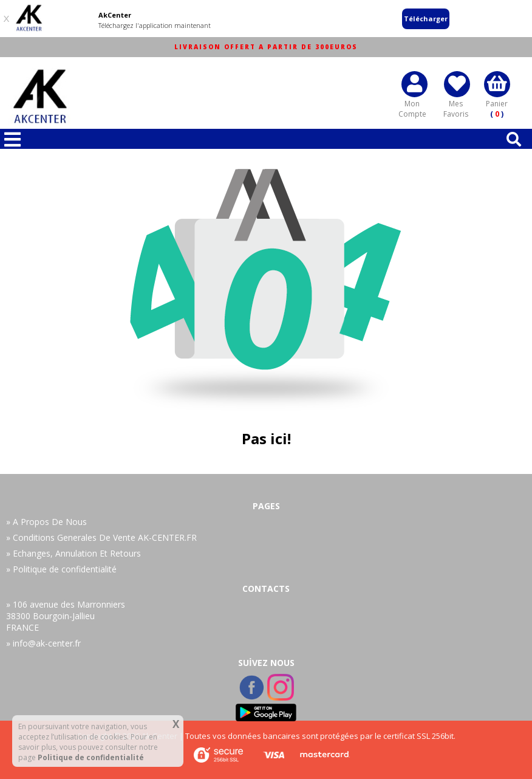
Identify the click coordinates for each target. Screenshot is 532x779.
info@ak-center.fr (47, 643)
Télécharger (426, 19)
